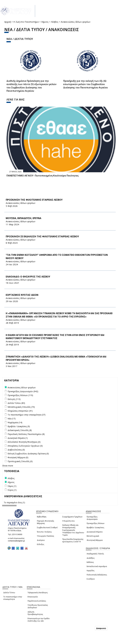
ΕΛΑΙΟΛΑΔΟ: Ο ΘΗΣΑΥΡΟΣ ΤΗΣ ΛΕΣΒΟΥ (28, 277)
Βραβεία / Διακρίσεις (95, 528)
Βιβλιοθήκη (42, 517)
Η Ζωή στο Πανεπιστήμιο (26, 22)
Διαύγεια (41, 540)
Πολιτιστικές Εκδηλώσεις (97, 575)
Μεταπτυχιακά (93, 536)
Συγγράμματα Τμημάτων (72, 517)
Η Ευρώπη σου (69, 521)
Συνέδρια (91, 579)
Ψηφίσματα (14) (15, 422)
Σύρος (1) (12, 490)
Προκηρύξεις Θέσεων (95, 523)
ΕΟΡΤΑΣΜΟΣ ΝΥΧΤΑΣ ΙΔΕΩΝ (22, 295)
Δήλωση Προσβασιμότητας (35, 613)
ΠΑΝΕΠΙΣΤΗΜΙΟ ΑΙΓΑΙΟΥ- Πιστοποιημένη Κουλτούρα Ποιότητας (43, 176)
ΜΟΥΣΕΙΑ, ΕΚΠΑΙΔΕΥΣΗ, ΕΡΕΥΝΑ (23, 218)
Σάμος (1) (12, 486)
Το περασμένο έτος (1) (14, 502)
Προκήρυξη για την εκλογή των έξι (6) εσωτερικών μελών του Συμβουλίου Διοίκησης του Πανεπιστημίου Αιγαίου (86, 84)
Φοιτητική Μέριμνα (95, 540)
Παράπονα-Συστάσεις (37, 601)
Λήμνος (45, 22)
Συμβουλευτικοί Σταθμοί (47, 528)
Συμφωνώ (88, 628)
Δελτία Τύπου (9, 593)
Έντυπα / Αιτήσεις (44, 532)
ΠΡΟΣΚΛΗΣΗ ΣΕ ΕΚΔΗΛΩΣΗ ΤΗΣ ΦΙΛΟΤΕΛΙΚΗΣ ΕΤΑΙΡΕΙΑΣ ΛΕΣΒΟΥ (42, 236)
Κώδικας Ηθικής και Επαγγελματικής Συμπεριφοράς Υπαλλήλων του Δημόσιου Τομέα (73, 530)
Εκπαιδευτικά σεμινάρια (97, 566)
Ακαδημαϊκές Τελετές (95, 554)
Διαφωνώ (101, 628)
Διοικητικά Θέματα (95, 532)
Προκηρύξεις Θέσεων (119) (20, 395)
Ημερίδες (91, 571)
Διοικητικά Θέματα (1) (18, 438)
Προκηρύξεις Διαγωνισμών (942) (23, 391)
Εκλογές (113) (14, 399)
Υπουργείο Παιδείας (45, 536)
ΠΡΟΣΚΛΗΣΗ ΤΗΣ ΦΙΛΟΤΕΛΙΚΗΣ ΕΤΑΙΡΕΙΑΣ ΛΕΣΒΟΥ (34, 200)
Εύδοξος (41, 544)
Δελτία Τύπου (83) (16, 403)
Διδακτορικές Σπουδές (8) (20, 430)
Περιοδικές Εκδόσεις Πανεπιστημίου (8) (26, 434)
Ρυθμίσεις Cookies (22, 642)
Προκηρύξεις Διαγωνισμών (92, 518)
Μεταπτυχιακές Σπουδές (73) (21, 407)
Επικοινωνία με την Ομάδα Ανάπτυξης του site (39, 620)
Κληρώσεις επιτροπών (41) (20, 411)
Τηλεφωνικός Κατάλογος (38, 593)
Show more (8, 466)
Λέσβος (55, 22)
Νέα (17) (12, 419)
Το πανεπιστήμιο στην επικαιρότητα (13, 598)
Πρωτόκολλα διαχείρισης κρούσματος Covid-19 (73, 540)
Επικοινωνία (33, 597)
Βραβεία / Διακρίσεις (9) (19, 426)
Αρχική (8, 22)
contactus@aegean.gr (17, 541)
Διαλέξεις (91, 558)
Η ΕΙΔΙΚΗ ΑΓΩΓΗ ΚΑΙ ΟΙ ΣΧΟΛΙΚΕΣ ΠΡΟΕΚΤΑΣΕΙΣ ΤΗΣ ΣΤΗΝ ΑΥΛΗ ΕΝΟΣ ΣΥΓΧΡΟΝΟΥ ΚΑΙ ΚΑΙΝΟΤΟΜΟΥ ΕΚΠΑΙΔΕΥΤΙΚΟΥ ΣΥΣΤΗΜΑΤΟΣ (55, 337)
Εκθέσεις (90, 562)
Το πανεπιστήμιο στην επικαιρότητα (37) (27, 415)
